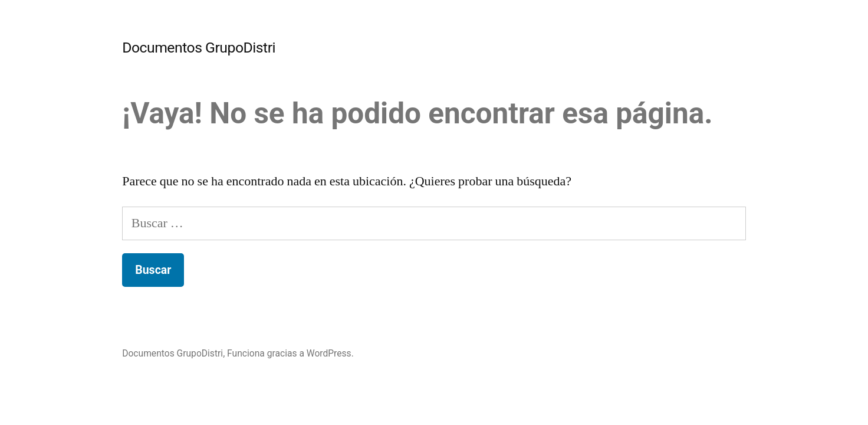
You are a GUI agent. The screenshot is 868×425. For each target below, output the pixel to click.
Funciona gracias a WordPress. (290, 353)
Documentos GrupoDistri (199, 48)
